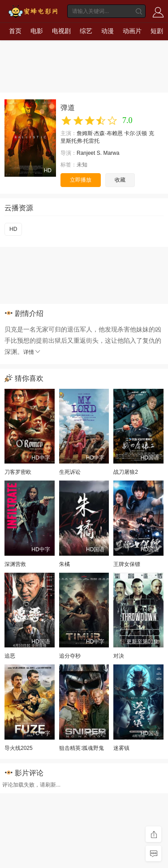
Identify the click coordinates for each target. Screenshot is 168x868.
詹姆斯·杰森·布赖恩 (100, 133)
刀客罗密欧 (18, 472)
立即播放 (81, 180)
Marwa (111, 153)
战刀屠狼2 (126, 472)
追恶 (10, 656)
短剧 (157, 31)
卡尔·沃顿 (136, 133)
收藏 (120, 180)
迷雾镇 (121, 748)
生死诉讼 (70, 472)
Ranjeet (86, 153)
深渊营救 (15, 564)
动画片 (132, 31)
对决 (119, 656)
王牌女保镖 (127, 564)
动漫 (108, 31)
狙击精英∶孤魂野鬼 (82, 748)
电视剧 (61, 31)
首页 (15, 31)
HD (13, 229)
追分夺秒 (70, 656)
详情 (32, 352)
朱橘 (65, 564)
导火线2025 (19, 748)
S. (99, 153)
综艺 (86, 31)
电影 (37, 31)
